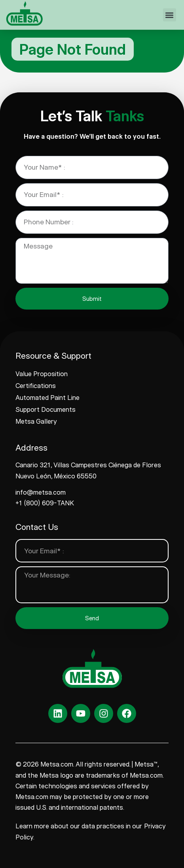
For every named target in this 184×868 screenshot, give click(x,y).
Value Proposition (42, 374)
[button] (170, 15)
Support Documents (46, 409)
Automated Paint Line (47, 398)
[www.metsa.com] (24, 13)
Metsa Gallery (36, 421)
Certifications (36, 386)
